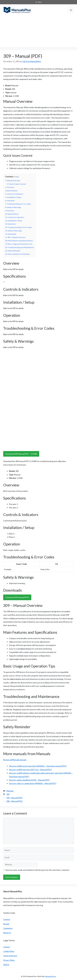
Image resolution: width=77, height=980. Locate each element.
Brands (6, 924)
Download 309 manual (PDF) (17, 597)
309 (8, 794)
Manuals (10, 791)
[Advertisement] (38, 32)
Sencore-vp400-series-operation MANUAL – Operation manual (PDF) (38, 766)
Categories (8, 928)
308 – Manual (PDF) (15, 801)
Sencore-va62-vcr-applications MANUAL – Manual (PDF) (33, 783)
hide (16, 177)
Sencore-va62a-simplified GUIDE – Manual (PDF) (29, 780)
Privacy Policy (9, 960)
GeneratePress (50, 976)
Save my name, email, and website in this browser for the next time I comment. (38, 870)
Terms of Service (10, 956)
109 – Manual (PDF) (15, 798)
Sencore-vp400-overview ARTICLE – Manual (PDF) (30, 770)
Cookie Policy (9, 951)
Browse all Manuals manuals (15, 760)
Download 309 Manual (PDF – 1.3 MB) (21, 454)
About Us (7, 933)
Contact (7, 919)
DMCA (6, 965)
